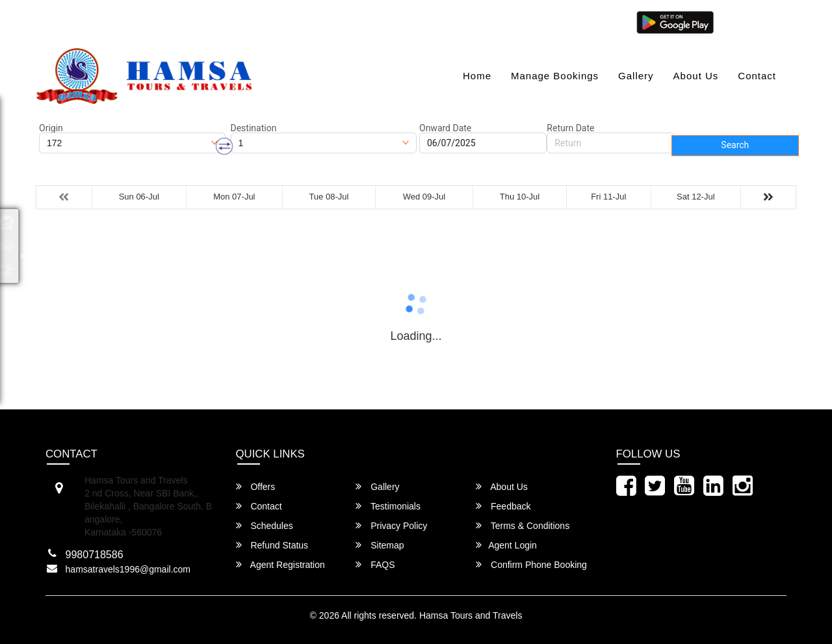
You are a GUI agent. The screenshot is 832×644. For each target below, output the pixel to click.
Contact (757, 76)
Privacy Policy (391, 525)
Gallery (636, 76)
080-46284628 (231, 21)
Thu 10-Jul (520, 197)
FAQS (375, 564)
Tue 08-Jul (329, 197)
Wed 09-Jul (424, 197)
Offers (256, 486)
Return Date (570, 128)
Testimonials (388, 506)
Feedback (503, 506)
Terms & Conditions (523, 525)
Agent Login (752, 21)
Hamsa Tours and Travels (471, 615)
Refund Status (272, 545)
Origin (51, 128)
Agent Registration (280, 564)
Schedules (265, 525)
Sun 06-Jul (139, 197)
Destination (254, 128)
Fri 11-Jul (608, 197)
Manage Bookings (555, 76)
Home (477, 76)
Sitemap (380, 545)
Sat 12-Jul (696, 197)
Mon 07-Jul (234, 197)
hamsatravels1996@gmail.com (111, 21)
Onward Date (445, 128)
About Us (696, 76)
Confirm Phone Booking (531, 564)
